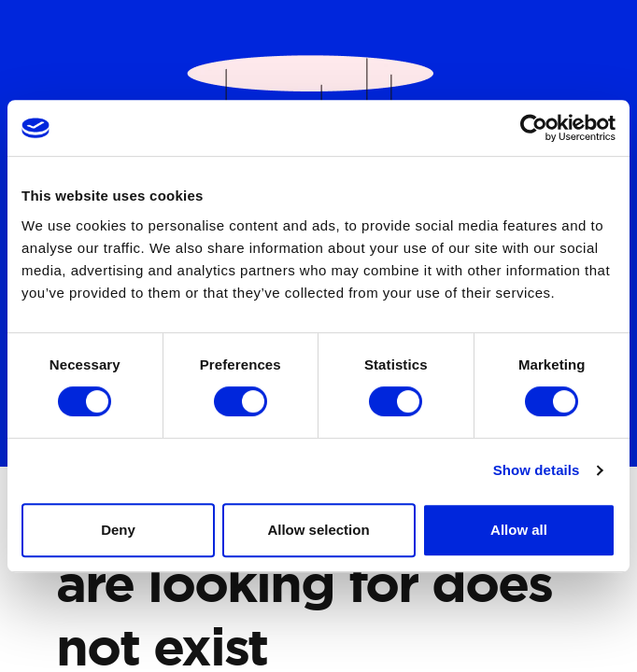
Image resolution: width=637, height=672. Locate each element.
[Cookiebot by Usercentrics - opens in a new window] (534, 128)
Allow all (519, 530)
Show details (537, 470)
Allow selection (318, 530)
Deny (118, 530)
